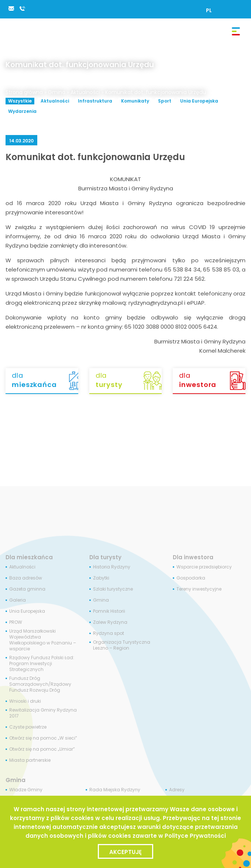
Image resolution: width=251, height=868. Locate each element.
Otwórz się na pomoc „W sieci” (43, 738)
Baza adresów (26, 578)
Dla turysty (105, 557)
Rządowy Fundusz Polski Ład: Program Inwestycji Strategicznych (42, 664)
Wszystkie (20, 101)
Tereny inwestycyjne (199, 589)
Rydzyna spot (109, 633)
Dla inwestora (193, 557)
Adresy (177, 790)
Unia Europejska (199, 101)
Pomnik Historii (109, 611)
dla (45, 380)
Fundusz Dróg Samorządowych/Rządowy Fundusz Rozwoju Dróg (40, 684)
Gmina (57, 92)
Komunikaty (135, 101)
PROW (16, 622)
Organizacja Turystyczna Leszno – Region (122, 645)
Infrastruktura (95, 101)
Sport (165, 101)
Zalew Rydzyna (110, 622)
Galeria (18, 600)
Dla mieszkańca (29, 557)
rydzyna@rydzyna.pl (11, 8)
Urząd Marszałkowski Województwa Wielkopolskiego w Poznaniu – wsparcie (43, 640)
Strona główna (24, 92)
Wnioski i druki (25, 701)
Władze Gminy (26, 790)
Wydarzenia (22, 111)
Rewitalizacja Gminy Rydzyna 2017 (43, 713)
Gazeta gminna (27, 589)
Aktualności (85, 92)
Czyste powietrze (28, 727)
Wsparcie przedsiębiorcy (204, 567)
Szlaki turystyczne (113, 589)
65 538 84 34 (22, 8)
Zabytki (101, 578)
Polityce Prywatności (195, 836)
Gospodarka (191, 578)
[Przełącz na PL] (209, 10)
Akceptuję (125, 852)
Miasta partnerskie (30, 760)
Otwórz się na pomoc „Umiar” (42, 749)
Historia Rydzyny (112, 567)
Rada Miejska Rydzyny (115, 790)
